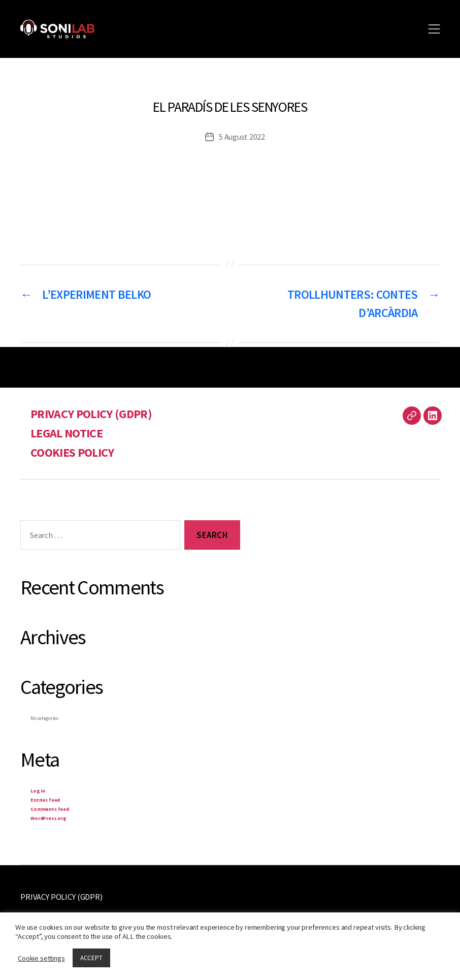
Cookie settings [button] (41, 958)
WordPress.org (48, 818)
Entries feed (45, 800)
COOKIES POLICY (72, 452)
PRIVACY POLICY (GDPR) (91, 414)
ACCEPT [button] (91, 958)
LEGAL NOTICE (67, 433)
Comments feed (50, 809)
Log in (38, 791)
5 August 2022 (242, 137)
